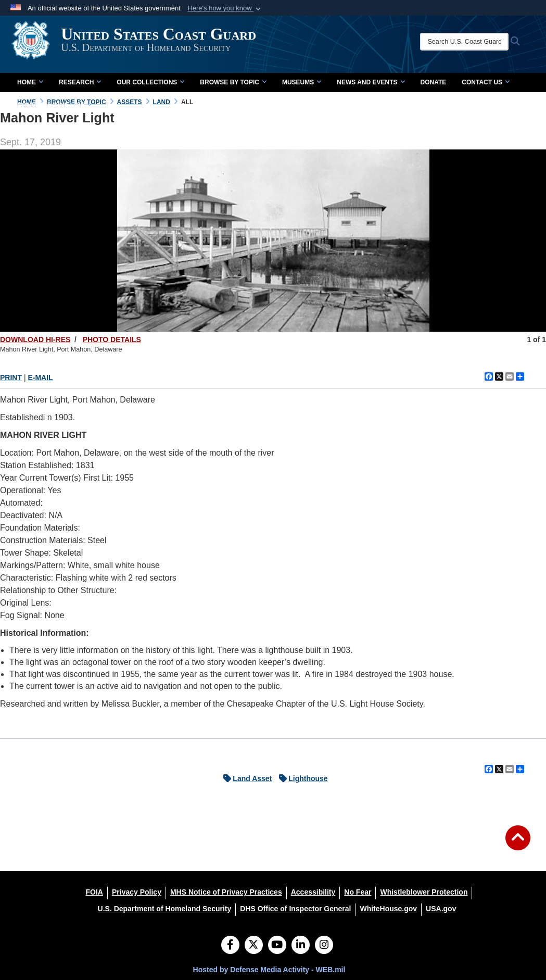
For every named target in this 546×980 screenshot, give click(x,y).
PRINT (11, 378)
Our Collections (150, 82)
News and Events (371, 82)
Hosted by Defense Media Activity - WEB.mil (269, 970)
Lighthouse (301, 778)
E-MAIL (40, 378)
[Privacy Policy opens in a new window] (137, 892)
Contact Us (486, 82)
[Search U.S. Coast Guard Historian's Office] (469, 42)
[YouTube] (277, 946)
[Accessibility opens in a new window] (313, 892)
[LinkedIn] (301, 946)
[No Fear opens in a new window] (358, 892)
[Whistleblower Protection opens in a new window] (424, 892)
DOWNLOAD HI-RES (35, 340)
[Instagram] (324, 946)
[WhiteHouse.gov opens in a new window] (388, 909)
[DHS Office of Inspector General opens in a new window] (295, 909)
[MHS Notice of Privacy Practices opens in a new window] (226, 892)
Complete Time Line (54, 105)
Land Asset (245, 778)
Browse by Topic (233, 82)
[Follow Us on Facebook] (230, 946)
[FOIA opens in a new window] (94, 892)
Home (30, 82)
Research (80, 82)
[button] (225, 8)
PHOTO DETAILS (112, 340)
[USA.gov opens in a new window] (441, 909)
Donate (434, 82)
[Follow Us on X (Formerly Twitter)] (254, 946)
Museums (302, 82)
